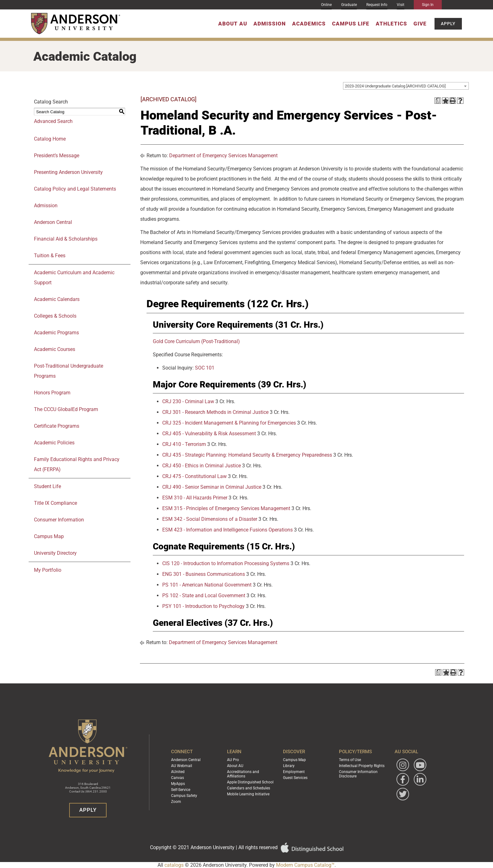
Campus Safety (184, 796)
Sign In (428, 5)
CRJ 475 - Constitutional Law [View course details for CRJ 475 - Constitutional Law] (194, 476)
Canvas (177, 778)
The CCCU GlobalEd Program (66, 409)
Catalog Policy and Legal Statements (75, 189)
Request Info (377, 5)
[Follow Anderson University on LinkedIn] (420, 779)
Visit (401, 5)
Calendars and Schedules (249, 788)
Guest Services (295, 778)
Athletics (391, 24)
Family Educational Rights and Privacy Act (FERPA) (77, 464)
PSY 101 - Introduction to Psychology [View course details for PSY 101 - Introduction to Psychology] (203, 606)
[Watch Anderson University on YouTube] (420, 765)
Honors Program (52, 393)
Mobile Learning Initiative (248, 794)
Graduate (349, 5)
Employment (294, 772)
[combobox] (406, 86)
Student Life (47, 486)
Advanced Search (53, 121)
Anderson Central (53, 222)
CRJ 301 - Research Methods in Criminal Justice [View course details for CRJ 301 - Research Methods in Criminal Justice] (215, 412)
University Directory (55, 553)
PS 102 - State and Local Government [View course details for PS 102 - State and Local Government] (204, 595)
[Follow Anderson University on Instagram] (403, 765)
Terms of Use (350, 760)
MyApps (178, 784)
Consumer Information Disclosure (358, 774)
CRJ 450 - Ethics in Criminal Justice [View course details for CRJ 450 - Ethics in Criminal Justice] (202, 466)
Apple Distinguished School (250, 782)
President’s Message (57, 156)
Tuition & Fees (50, 256)
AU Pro (233, 760)
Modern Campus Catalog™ (305, 865)
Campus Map (49, 536)
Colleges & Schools (55, 316)
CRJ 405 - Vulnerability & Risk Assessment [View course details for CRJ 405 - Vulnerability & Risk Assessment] (209, 434)
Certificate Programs (57, 426)
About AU (233, 24)
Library (289, 766)
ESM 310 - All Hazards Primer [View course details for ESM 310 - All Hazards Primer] (195, 498)
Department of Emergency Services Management (223, 156)
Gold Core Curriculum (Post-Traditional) (196, 341)
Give (420, 24)
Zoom (176, 802)
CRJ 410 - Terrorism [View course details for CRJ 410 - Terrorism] (184, 444)
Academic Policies (54, 443)
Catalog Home (50, 139)
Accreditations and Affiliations (243, 774)
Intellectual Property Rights (362, 766)
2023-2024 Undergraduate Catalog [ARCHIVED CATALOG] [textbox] (395, 86)
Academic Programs (56, 333)
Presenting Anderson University (68, 172)
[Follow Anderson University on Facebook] (403, 779)
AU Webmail (182, 766)
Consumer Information (59, 520)
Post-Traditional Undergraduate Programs (69, 371)
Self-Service (181, 790)
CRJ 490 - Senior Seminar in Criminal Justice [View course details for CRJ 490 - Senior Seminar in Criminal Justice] (212, 487)
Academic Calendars (57, 299)
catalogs (174, 865)
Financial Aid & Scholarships (66, 239)
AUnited (178, 772)
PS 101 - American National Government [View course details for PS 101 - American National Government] (207, 585)
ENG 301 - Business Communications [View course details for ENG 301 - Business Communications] (204, 574)
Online (326, 5)
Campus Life (351, 24)
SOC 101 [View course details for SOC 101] (205, 368)
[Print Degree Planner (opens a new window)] (438, 101)
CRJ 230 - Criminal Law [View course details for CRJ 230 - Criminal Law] (188, 401)
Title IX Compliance (55, 503)
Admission (270, 24)
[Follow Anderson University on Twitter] (403, 794)
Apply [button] (448, 24)
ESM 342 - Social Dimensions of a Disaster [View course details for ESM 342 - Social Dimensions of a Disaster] (210, 519)
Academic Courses (55, 349)
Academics (309, 24)
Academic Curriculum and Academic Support (74, 278)
